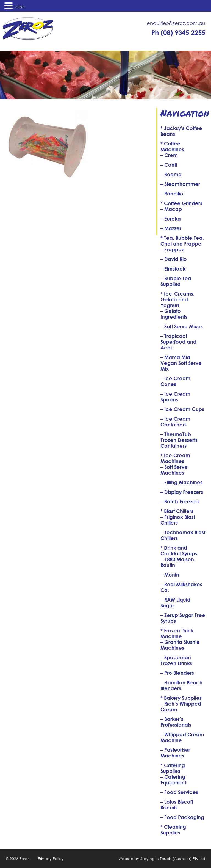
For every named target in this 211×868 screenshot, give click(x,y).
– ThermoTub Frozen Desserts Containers (179, 440)
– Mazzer (171, 228)
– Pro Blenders (177, 673)
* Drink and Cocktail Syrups (179, 551)
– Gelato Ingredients (174, 314)
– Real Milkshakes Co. (181, 587)
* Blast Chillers (177, 511)
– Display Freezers (182, 492)
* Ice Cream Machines (175, 458)
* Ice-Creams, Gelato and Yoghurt (177, 299)
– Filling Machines (181, 482)
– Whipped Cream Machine (182, 737)
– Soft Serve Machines (174, 470)
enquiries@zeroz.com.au (176, 23)
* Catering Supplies (173, 768)
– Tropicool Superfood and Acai (178, 342)
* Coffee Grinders (181, 203)
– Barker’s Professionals (176, 722)
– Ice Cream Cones (175, 381)
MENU (20, 7)
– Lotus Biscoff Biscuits (177, 805)
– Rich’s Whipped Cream (181, 706)
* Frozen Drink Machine (177, 633)
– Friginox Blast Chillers (178, 520)
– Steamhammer (180, 184)
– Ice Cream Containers (175, 422)
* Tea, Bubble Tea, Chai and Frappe (182, 241)
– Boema (171, 174)
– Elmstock (173, 269)
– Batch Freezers (180, 501)
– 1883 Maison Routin (177, 562)
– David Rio (174, 259)
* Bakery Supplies (181, 698)
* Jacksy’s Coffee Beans (181, 131)
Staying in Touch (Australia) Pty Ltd (173, 859)
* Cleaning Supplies (173, 830)
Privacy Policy (51, 859)
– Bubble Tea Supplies (176, 281)
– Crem (169, 155)
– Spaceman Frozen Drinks (176, 660)
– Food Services (179, 792)
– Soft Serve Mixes (182, 326)
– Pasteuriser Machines (175, 753)
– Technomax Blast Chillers (183, 535)
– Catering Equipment (173, 780)
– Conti (169, 165)
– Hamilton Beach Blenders (181, 685)
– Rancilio (172, 194)
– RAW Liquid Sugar (175, 603)
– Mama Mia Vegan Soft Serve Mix (181, 363)
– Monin (170, 575)
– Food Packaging (182, 817)
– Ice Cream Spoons (175, 397)
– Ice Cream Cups (182, 409)
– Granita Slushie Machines (180, 645)
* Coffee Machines (172, 146)
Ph (178, 32)
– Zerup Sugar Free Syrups (183, 618)
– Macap (171, 209)
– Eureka (171, 219)
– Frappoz (172, 249)
